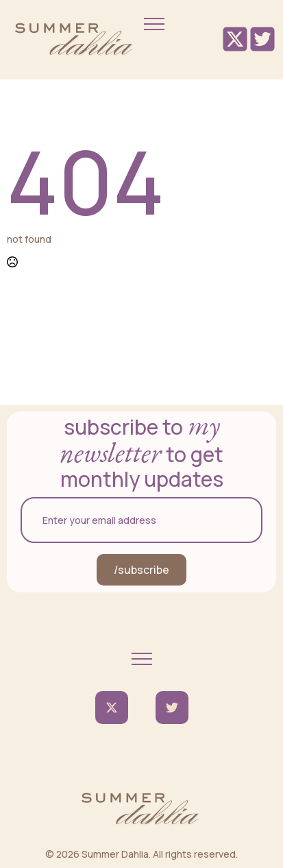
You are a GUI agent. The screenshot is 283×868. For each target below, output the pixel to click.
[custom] (172, 708)
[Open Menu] (154, 24)
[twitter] (112, 708)
